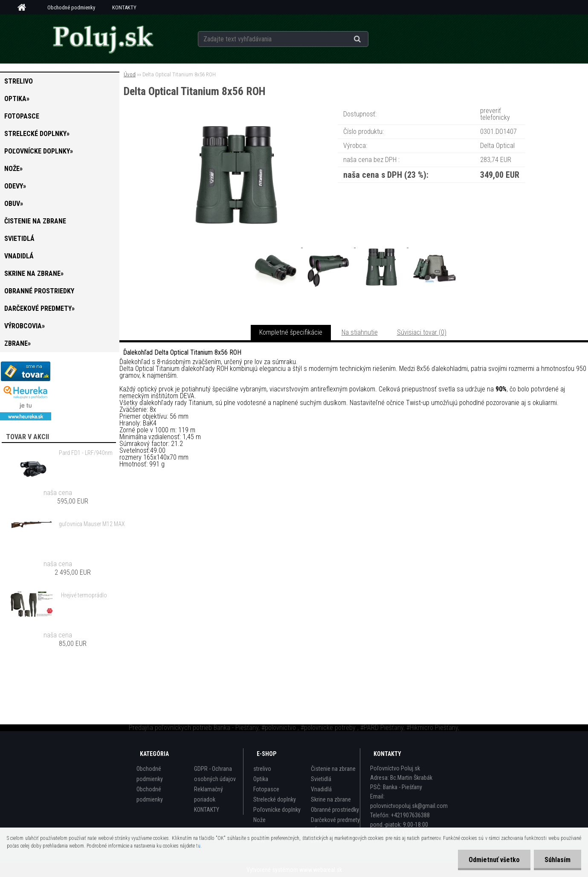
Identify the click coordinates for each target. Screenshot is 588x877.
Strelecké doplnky (275, 799)
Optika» (17, 99)
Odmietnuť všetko (494, 860)
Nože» (13, 169)
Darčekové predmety (335, 820)
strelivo (19, 81)
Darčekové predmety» (39, 308)
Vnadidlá (19, 256)
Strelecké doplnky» (37, 134)
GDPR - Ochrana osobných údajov (215, 774)
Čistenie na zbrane (35, 221)
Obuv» (14, 204)
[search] (368, 39)
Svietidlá (19, 239)
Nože (259, 820)
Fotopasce (22, 116)
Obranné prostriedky (39, 291)
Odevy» (15, 186)
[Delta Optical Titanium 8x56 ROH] (236, 117)
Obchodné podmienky (71, 7)
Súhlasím (558, 860)
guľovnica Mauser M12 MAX (92, 524)
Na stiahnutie (360, 332)
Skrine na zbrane (331, 799)
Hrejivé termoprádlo (84, 595)
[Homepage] (25, 8)
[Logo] (103, 39)
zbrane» (17, 343)
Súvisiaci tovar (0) (422, 332)
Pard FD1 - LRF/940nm (86, 453)
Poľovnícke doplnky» (39, 151)
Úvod (130, 74)
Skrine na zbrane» (34, 274)
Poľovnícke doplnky (277, 810)
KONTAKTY (124, 7)
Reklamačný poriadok (209, 794)
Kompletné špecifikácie (291, 332)
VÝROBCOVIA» (25, 326)
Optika (261, 779)
